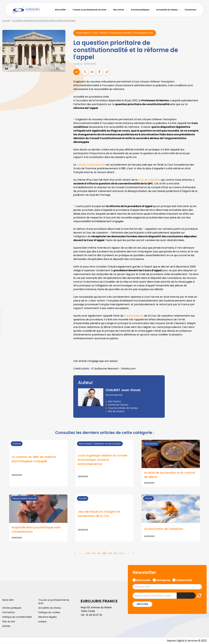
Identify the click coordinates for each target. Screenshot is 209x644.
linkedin (203, 316)
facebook (203, 303)
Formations (190, 10)
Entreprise (163, 580)
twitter (203, 309)
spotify (203, 335)
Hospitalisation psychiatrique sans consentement (36, 530)
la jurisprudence (134, 316)
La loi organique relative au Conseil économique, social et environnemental (103, 460)
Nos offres (119, 10)
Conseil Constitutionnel (91, 165)
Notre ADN (60, 10)
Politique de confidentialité (17, 617)
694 (88, 553)
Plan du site (9, 622)
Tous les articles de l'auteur (123, 408)
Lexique (42, 622)
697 (105, 553)
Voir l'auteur (115, 402)
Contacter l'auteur (118, 405)
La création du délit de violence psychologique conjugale (34, 459)
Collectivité (184, 580)
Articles (6, 626)
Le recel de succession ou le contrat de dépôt (170, 475)
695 (94, 553)
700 (121, 553)
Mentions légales (48, 617)
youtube (203, 322)
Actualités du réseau (167, 10)
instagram (203, 328)
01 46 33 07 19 (94, 615)
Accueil (6, 21)
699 (115, 553)
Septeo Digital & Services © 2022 (187, 641)
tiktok (203, 341)
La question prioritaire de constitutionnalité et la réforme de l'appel (44, 21)
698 (110, 553)
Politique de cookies (49, 613)
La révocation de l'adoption (164, 529)
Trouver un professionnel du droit (89, 10)
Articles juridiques (140, 10)
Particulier (143, 580)
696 (99, 553)
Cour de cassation (150, 180)
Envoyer (142, 604)
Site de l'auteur (116, 411)
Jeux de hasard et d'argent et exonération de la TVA (99, 514)
